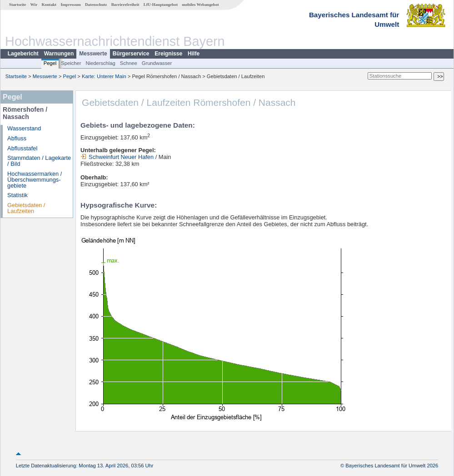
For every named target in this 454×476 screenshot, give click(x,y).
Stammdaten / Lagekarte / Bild (39, 161)
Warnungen (59, 54)
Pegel (50, 63)
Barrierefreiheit (125, 5)
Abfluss (17, 138)
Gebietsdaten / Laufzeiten (26, 208)
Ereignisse (168, 54)
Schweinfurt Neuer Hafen (117, 157)
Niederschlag (100, 63)
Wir (34, 5)
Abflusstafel (22, 148)
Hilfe (194, 54)
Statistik (17, 195)
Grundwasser (157, 63)
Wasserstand (24, 128)
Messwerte (93, 54)
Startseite (17, 5)
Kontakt (49, 5)
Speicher (71, 63)
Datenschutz (96, 5)
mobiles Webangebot (200, 5)
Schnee (129, 63)
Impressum (70, 5)
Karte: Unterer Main (104, 76)
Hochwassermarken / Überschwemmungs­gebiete (35, 180)
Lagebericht (23, 54)
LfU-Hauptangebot (161, 5)
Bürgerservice (131, 54)
